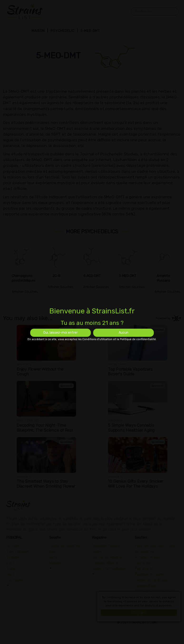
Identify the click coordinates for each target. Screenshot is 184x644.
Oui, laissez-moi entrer (61, 333)
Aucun (123, 333)
